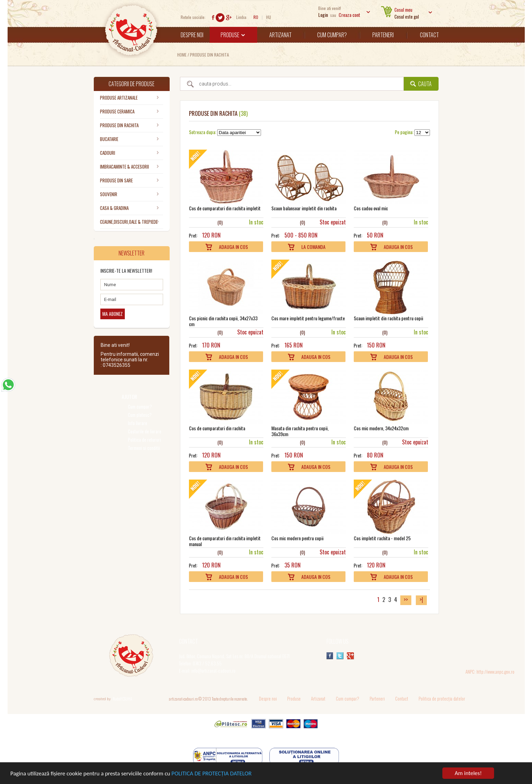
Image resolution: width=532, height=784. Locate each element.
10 (214, 222)
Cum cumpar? (332, 35)
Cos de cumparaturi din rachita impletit (225, 208)
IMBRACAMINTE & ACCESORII (124, 167)
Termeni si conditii (144, 448)
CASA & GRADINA (114, 208)
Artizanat (280, 35)
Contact (429, 35)
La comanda (313, 247)
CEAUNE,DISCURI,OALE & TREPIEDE (129, 222)
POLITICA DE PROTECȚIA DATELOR (211, 774)
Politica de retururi (144, 440)
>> (406, 600)
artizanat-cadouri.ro (183, 699)
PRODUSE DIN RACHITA (209, 55)
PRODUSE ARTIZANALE (119, 98)
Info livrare (138, 423)
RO (256, 17)
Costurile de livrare (145, 431)
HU (269, 17)
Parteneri (383, 35)
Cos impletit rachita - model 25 (382, 538)
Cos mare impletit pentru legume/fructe (308, 318)
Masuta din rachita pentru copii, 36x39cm (300, 431)
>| (421, 600)
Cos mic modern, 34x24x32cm (381, 428)
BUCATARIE (109, 139)
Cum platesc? (140, 415)
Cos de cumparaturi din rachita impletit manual (225, 541)
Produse (233, 35)
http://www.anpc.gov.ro (495, 672)
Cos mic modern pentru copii (297, 538)
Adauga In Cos (233, 247)
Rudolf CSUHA (122, 699)
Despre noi (192, 35)
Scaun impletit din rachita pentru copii (388, 318)
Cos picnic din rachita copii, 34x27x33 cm (223, 321)
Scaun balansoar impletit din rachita (304, 208)
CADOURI (108, 153)
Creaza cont (349, 15)
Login (323, 15)
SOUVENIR (109, 194)
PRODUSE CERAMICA (117, 111)
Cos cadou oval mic (371, 208)
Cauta (425, 84)
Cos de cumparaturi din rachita (217, 428)
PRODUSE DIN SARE (116, 180)
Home (182, 55)
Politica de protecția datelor (442, 698)
